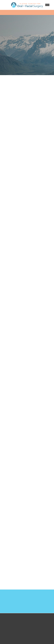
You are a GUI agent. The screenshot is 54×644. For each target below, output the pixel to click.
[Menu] (47, 5)
